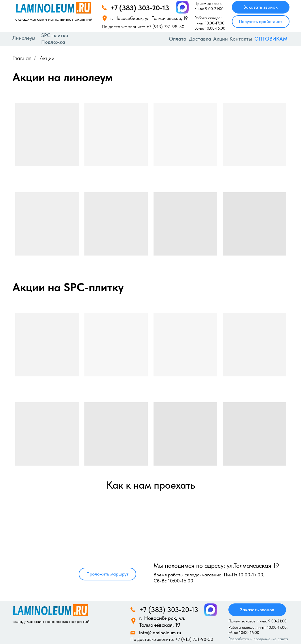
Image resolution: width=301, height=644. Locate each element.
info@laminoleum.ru (160, 632)
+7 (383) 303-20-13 (140, 8)
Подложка (53, 42)
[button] (261, 22)
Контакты (241, 39)
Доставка (200, 39)
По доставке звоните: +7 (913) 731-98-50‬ (143, 27)
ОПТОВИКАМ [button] (271, 39)
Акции (220, 39)
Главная (22, 58)
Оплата (178, 39)
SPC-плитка (55, 35)
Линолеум (24, 38)
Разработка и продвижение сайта (258, 639)
